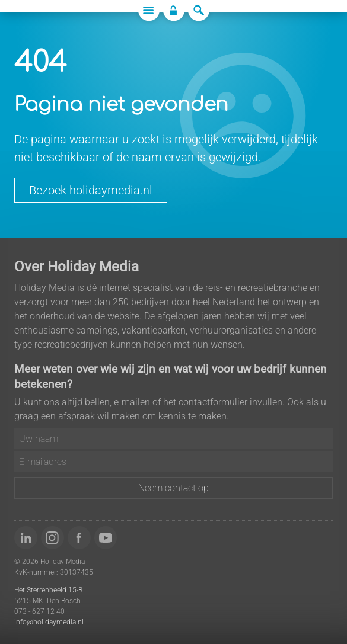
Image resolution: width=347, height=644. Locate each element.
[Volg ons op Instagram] (52, 538)
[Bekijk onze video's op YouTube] (106, 538)
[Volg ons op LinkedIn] (26, 538)
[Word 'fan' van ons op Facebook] (79, 538)
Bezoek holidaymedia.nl (91, 190)
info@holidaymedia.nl (49, 622)
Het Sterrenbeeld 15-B (48, 590)
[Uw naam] (173, 439)
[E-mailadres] (173, 462)
